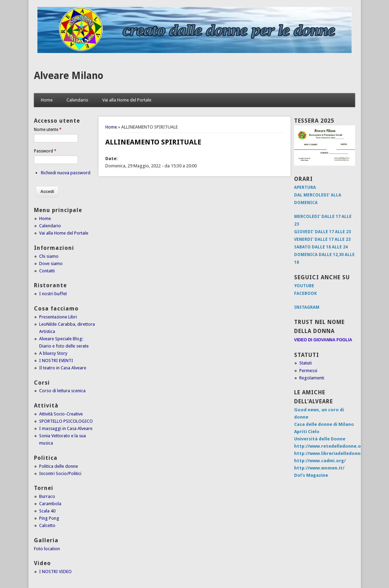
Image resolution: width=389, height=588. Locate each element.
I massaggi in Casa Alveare (66, 428)
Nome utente (48, 130)
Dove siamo (51, 264)
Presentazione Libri (58, 317)
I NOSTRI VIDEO (55, 572)
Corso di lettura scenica (62, 391)
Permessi (308, 371)
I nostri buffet (53, 294)
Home (47, 100)
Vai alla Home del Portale (127, 100)
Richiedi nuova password (66, 173)
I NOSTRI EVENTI (56, 361)
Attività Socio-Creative (61, 414)
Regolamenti (312, 378)
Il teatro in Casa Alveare (63, 368)
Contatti (47, 271)
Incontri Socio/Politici (60, 473)
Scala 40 (47, 511)
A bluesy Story (53, 353)
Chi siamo (49, 256)
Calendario (77, 100)
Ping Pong (49, 518)
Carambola (50, 504)
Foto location (47, 549)
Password (45, 151)
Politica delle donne (59, 466)
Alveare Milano (69, 76)
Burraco (47, 496)
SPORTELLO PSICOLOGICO (66, 421)
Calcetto (47, 525)
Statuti (306, 363)
